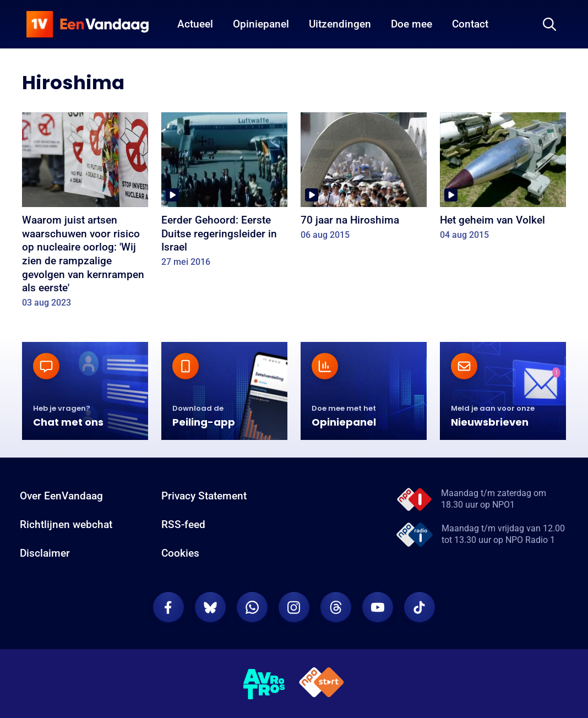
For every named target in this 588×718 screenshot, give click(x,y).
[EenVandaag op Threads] (336, 607)
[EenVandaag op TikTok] (420, 607)
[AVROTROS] (264, 684)
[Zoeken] (549, 24)
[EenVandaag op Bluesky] (210, 607)
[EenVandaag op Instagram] (294, 607)
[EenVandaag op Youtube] (378, 607)
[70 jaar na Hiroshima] (364, 180)
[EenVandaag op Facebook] (168, 607)
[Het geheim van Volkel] (503, 180)
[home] (88, 24)
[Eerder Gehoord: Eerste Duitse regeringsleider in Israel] (224, 194)
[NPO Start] (322, 684)
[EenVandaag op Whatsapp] (252, 607)
